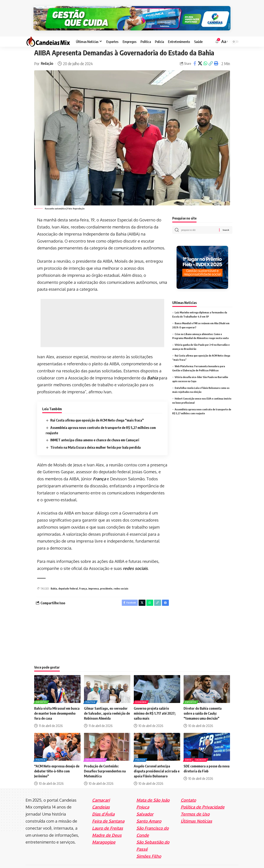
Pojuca (143, 799)
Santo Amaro (149, 813)
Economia (141, 694)
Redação (48, 55)
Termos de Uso (195, 806)
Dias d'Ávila (103, 806)
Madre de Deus (107, 827)
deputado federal (68, 580)
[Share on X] (200, 55)
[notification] (217, 33)
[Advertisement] (102, 314)
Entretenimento (96, 752)
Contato (188, 792)
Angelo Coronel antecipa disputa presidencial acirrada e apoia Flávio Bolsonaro (157, 763)
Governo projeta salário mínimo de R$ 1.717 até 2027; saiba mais (155, 705)
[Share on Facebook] (195, 55)
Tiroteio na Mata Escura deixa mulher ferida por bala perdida (96, 438)
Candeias (101, 799)
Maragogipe (104, 834)
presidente (106, 580)
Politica (91, 694)
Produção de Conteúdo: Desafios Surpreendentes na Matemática (105, 763)
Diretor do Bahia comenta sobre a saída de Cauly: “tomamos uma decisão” (203, 705)
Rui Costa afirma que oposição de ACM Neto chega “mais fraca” (97, 411)
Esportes (42, 694)
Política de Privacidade (203, 799)
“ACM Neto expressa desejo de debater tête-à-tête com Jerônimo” (57, 763)
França (99, 470)
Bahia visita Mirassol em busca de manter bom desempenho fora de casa (57, 705)
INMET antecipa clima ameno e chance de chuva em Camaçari (95, 431)
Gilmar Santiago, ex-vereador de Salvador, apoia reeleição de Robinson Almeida (107, 705)
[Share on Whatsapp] (205, 55)
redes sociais (135, 559)
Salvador (202, 752)
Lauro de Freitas (108, 820)
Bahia (152, 369)
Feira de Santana (108, 813)
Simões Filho (149, 848)
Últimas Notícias (196, 813)
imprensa (94, 580)
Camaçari (101, 792)
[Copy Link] (211, 55)
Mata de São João (153, 792)
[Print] (216, 55)
